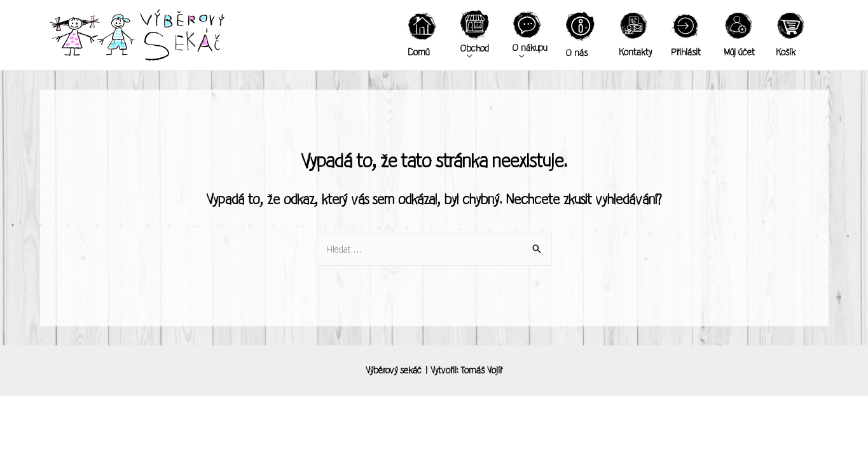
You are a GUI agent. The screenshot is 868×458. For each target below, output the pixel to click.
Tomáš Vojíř (482, 370)
